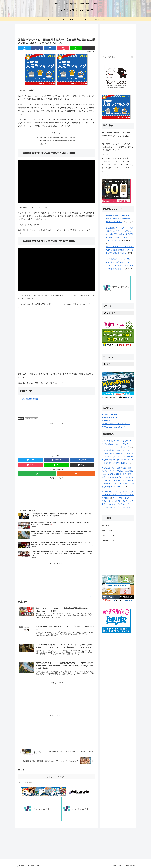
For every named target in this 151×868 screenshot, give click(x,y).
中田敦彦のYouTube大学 (111, 414)
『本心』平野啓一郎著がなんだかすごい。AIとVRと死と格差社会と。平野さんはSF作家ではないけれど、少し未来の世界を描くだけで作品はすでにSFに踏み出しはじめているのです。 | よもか (118, 457)
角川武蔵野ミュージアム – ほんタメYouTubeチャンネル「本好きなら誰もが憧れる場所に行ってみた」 (118, 147)
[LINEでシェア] (76, 48)
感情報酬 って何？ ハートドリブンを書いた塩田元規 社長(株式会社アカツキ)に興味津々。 (119, 219)
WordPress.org (108, 541)
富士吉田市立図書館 (30, 399)
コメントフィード (109, 536)
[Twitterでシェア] (24, 48)
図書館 (21, 419)
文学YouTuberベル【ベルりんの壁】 (116, 424)
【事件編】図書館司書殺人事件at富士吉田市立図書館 (57, 137)
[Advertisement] (56, 31)
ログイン (106, 525)
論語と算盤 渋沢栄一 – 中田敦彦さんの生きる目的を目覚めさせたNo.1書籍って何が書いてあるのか (120, 250)
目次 (54, 133)
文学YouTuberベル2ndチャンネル (115, 427)
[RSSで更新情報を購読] (76, 473)
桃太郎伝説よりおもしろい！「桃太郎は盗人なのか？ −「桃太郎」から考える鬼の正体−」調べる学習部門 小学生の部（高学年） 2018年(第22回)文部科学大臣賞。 (120, 234)
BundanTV (106, 421)
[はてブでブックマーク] (50, 48)
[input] (118, 57)
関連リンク (43, 144)
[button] (89, 48)
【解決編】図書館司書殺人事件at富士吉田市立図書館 (57, 141)
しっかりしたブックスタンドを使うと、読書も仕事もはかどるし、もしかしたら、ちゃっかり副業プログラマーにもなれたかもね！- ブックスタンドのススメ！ (118, 165)
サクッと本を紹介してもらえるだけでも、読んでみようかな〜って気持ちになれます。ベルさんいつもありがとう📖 (117, 444)
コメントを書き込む (56, 777)
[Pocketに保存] (63, 48)
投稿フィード (107, 530)
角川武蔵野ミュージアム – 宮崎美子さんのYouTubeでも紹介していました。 (118, 134)
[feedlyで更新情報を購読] (37, 473)
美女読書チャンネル (109, 418)
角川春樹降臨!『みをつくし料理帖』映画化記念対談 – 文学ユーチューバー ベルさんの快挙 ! (118, 495)
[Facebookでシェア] (37, 48)
